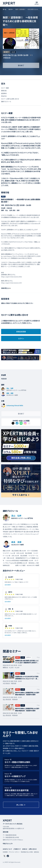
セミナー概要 (5, 88)
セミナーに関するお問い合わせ (10, 99)
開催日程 (4, 91)
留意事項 (4, 93)
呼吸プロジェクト (8, 844)
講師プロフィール (6, 102)
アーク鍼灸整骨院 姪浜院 (10, 835)
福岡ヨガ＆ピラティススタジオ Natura (13, 840)
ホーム (5, 9)
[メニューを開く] (37, 3)
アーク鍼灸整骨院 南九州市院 (11, 837)
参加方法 (4, 96)
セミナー (11, 9)
